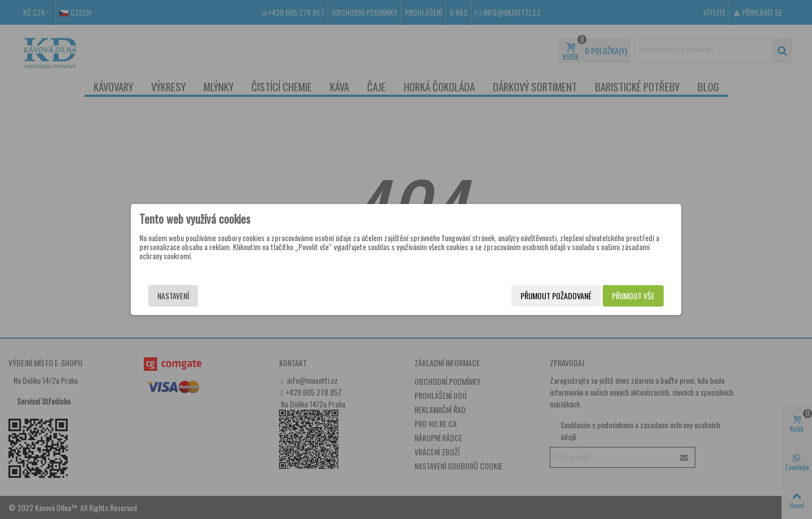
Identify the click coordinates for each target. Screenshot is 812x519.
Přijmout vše (633, 296)
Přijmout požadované (556, 296)
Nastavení (173, 296)
